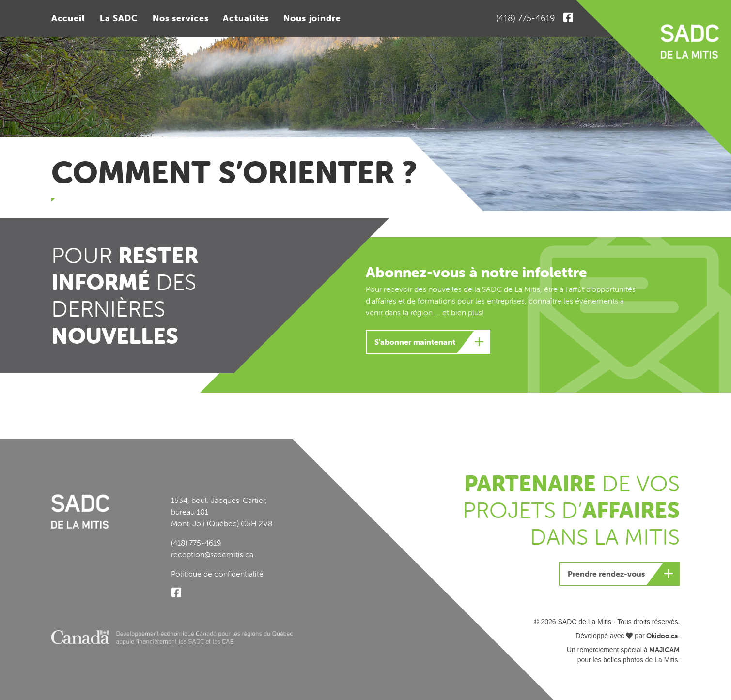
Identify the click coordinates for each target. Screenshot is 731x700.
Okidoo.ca (662, 636)
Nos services (181, 18)
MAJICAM (664, 650)
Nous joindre (312, 18)
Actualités (246, 18)
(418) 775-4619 (526, 18)
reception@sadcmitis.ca (212, 554)
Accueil (68, 18)
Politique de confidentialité (217, 574)
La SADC (119, 18)
